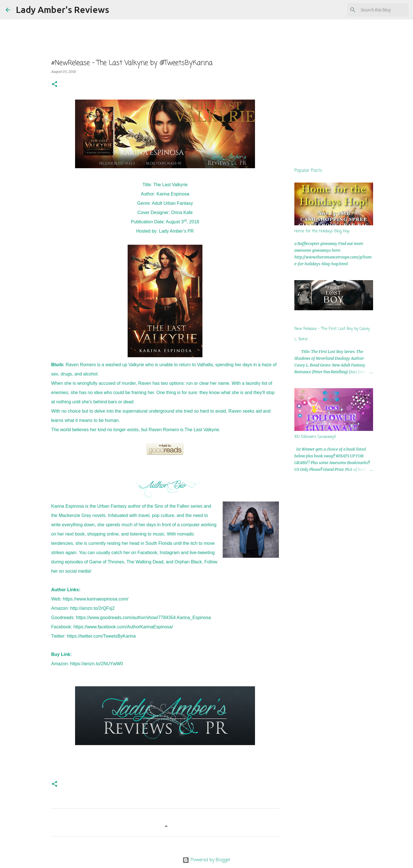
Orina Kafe (182, 212)
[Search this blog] (379, 10)
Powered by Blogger (206, 860)
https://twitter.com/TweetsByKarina (101, 636)
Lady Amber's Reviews (62, 10)
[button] (55, 85)
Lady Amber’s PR (177, 231)
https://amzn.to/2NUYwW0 (97, 664)
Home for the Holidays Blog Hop (322, 231)
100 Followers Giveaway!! (315, 437)
